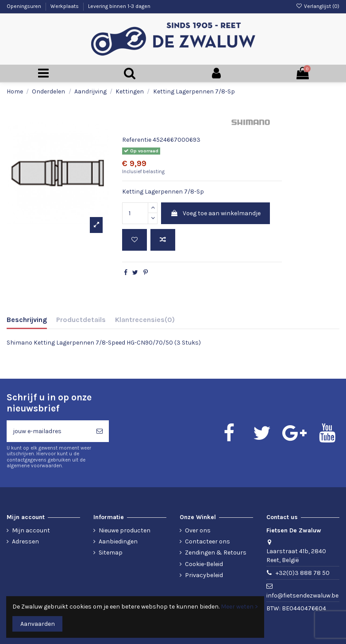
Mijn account (31, 530)
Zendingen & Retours (216, 553)
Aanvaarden (38, 624)
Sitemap (111, 553)
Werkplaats (65, 6)
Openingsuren (25, 6)
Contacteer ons (208, 541)
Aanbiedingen (118, 541)
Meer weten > (239, 607)
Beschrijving (27, 320)
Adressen (25, 541)
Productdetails (81, 320)
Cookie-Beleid (204, 564)
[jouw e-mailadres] (48, 431)
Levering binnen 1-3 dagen (119, 6)
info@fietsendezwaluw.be (302, 596)
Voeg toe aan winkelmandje (215, 213)
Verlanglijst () (318, 6)
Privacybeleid (204, 575)
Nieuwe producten (125, 530)
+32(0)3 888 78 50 (303, 573)
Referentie (137, 140)
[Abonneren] (100, 431)
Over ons (198, 530)
